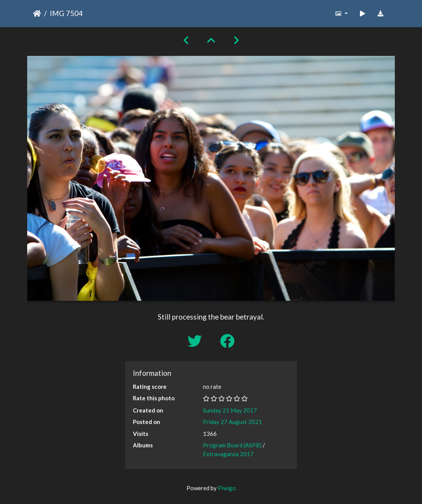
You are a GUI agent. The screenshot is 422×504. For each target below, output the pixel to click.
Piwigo (227, 488)
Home (37, 13)
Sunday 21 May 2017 (230, 410)
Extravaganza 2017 (228, 454)
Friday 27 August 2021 (232, 422)
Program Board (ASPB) (232, 445)
